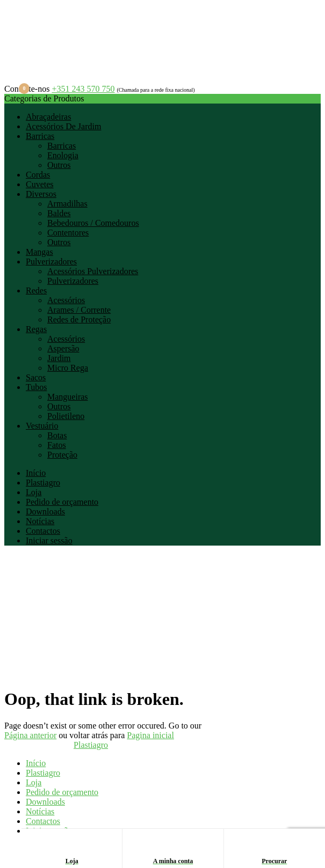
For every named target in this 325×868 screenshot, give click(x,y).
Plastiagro (43, 483)
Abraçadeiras (48, 117)
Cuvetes (40, 184)
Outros (59, 165)
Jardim (59, 358)
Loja (34, 492)
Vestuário (42, 426)
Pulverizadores (51, 262)
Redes (36, 290)
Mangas (39, 252)
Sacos (36, 377)
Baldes (59, 213)
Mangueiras (68, 397)
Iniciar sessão (49, 540)
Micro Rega (68, 368)
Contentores (68, 233)
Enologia (63, 155)
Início (36, 473)
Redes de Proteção (79, 319)
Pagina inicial (150, 735)
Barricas (40, 136)
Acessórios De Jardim (63, 126)
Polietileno (66, 416)
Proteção (62, 455)
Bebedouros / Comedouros (93, 223)
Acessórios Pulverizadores (93, 271)
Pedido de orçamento (62, 502)
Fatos (57, 445)
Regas (36, 329)
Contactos (43, 531)
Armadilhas (67, 204)
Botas (57, 435)
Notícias (40, 521)
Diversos (41, 194)
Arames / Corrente (79, 310)
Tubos (36, 387)
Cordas (38, 175)
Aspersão (63, 348)
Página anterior (30, 735)
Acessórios (66, 300)
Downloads (45, 512)
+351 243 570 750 (83, 89)
